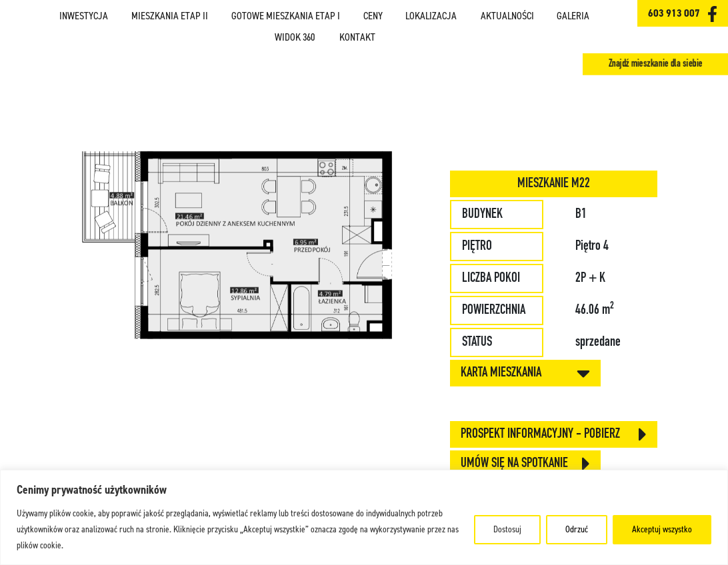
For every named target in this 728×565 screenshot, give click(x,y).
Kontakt (357, 37)
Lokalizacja (431, 16)
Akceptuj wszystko (662, 529)
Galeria (573, 16)
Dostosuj (507, 529)
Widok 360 (295, 37)
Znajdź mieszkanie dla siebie (655, 64)
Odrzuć (577, 529)
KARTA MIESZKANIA (525, 373)
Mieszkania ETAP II (170, 16)
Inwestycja (84, 16)
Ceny (373, 16)
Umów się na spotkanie (525, 464)
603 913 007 (674, 13)
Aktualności (507, 16)
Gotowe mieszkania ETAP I (286, 16)
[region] (364, 517)
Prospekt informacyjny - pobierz (554, 434)
